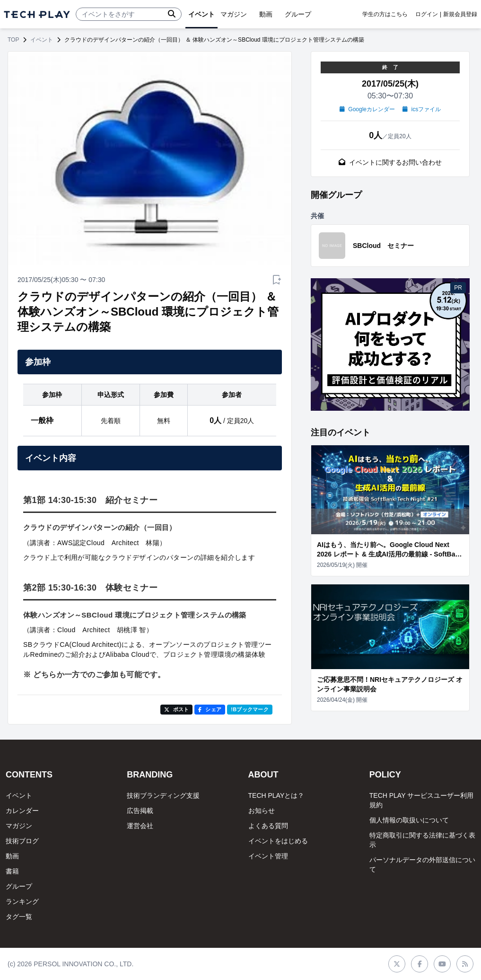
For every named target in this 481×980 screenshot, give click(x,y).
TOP (13, 40)
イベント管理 (268, 856)
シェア (210, 709)
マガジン (19, 826)
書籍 (12, 871)
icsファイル (422, 109)
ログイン (427, 14)
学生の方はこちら (385, 14)
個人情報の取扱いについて (409, 820)
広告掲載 (140, 811)
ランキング (22, 901)
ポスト (177, 709)
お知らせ (262, 811)
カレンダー (22, 811)
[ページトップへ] (37, 14)
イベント (42, 40)
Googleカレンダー (367, 109)
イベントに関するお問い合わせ (390, 162)
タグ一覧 (19, 917)
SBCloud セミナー (383, 246)
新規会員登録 (460, 14)
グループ (19, 886)
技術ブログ (22, 841)
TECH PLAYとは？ (276, 795)
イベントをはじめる (278, 841)
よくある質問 (268, 826)
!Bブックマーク (250, 709)
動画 (12, 856)
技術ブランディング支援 (163, 795)
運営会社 (140, 826)
